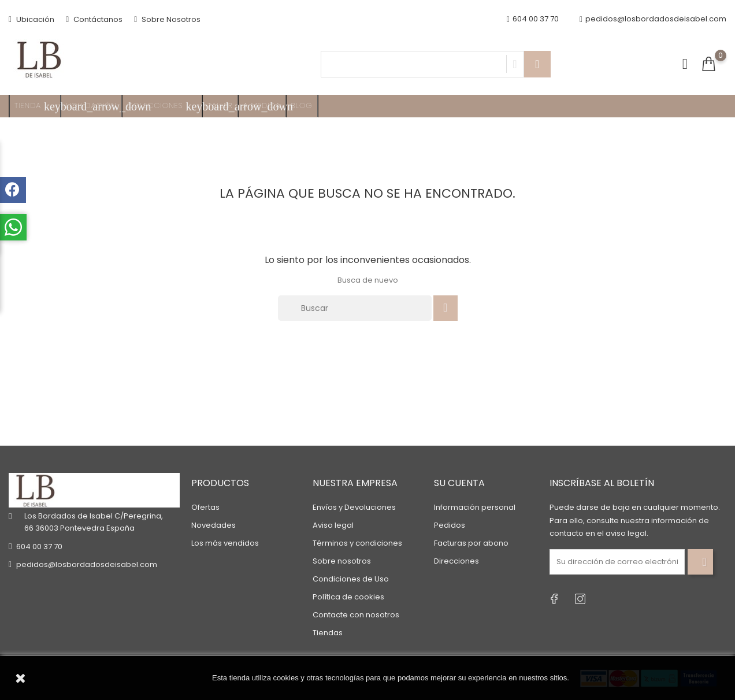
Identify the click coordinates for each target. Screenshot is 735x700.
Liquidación (91, 105)
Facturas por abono (471, 543)
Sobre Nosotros (167, 19)
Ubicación (31, 19)
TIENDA (38, 106)
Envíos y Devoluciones (354, 507)
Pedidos (450, 525)
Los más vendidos (225, 543)
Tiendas (328, 633)
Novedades (214, 525)
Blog (302, 105)
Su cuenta (459, 483)
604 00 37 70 (39, 547)
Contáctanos (94, 19)
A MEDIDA (262, 105)
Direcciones (456, 561)
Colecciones (165, 106)
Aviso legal (333, 525)
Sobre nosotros (342, 561)
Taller (220, 105)
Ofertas (205, 507)
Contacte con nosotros (356, 615)
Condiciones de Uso (351, 579)
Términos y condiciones (357, 543)
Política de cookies (348, 597)
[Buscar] (355, 308)
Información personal (475, 507)
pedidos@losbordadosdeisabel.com (653, 19)
